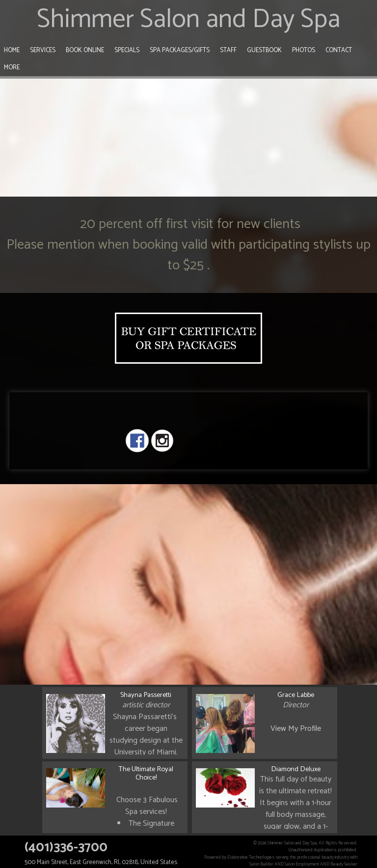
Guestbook (264, 50)
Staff (228, 50)
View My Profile (296, 729)
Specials (127, 50)
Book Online (85, 50)
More (12, 68)
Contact (339, 50)
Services (43, 50)
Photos (304, 50)
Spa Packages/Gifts (180, 50)
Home (12, 50)
